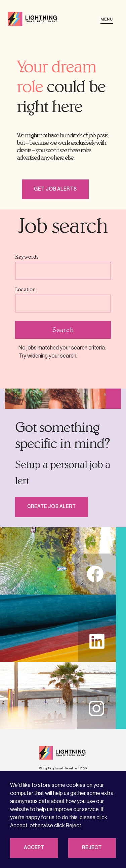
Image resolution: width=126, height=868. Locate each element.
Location (26, 289)
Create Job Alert (52, 507)
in (96, 709)
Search (63, 330)
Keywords (27, 257)
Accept (34, 848)
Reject (92, 848)
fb (95, 574)
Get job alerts (55, 189)
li (97, 641)
